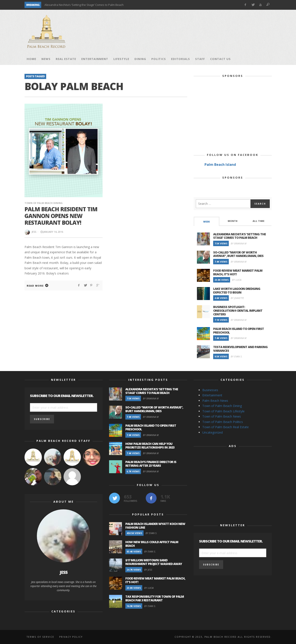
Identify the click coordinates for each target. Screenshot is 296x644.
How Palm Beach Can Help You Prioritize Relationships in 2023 (150, 445)
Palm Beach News (215, 401)
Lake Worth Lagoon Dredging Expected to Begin (237, 291)
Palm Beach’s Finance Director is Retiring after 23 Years (151, 464)
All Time (258, 221)
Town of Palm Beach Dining (44, 203)
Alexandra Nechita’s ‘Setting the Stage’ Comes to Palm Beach (84, 5)
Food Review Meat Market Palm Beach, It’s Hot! (238, 272)
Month (233, 221)
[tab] (207, 221)
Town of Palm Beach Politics (223, 422)
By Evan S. (237, 356)
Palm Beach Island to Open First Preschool (239, 331)
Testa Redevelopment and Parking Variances (240, 349)
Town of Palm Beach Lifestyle (223, 411)
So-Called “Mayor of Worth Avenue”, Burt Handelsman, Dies (238, 254)
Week (206, 222)
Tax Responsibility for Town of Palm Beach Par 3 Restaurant (155, 598)
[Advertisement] (193, 31)
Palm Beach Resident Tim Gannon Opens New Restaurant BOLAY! (61, 216)
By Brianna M (239, 243)
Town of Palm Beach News (222, 416)
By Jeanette (237, 298)
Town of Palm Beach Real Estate (226, 427)
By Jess (148, 570)
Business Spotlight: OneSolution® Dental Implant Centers (238, 311)
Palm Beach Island (220, 165)
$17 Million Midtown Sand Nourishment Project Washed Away (154, 562)
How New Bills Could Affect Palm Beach (152, 544)
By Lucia (237, 280)
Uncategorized (213, 432)
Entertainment (212, 395)
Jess (34, 232)
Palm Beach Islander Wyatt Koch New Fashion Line (155, 526)
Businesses (210, 390)
